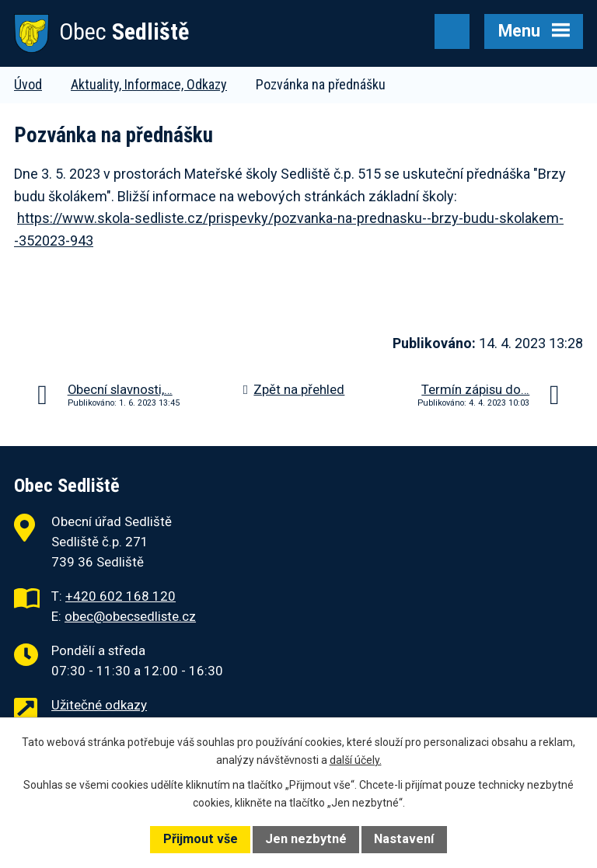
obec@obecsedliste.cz (130, 616)
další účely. (356, 760)
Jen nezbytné (306, 839)
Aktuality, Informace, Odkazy (149, 84)
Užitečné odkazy (99, 705)
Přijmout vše (201, 839)
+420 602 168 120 (120, 596)
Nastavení (404, 839)
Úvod (28, 84)
